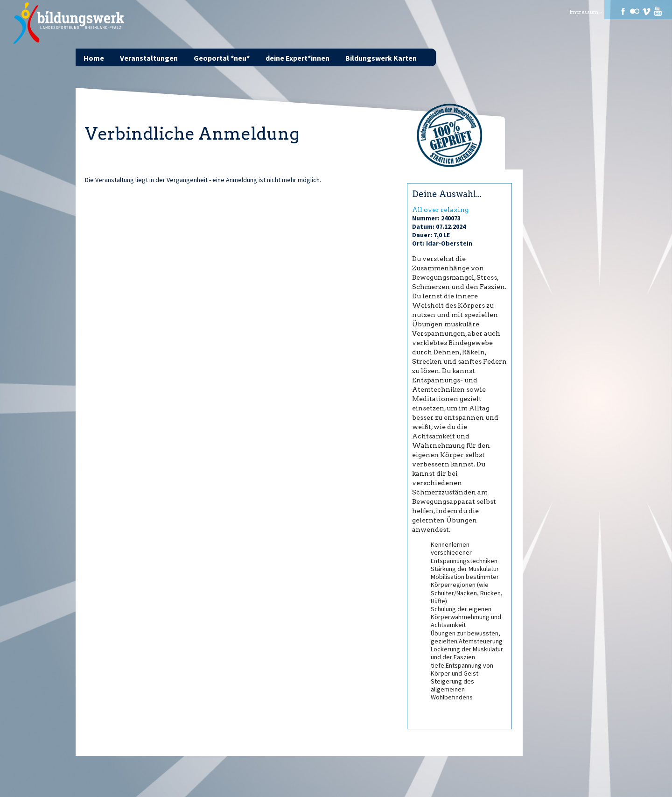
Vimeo (646, 11)
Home (94, 58)
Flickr (635, 11)
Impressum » (586, 12)
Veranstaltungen (149, 58)
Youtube (658, 11)
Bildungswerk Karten (381, 58)
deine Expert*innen (297, 58)
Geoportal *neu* (222, 58)
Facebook (623, 11)
